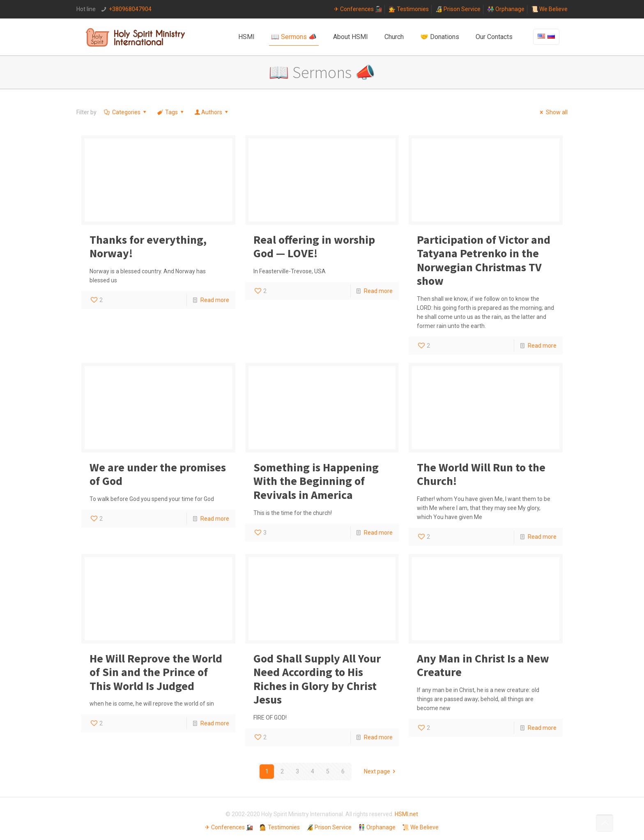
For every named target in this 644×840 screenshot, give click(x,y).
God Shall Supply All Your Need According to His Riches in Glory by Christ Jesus (317, 679)
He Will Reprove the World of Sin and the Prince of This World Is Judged (156, 672)
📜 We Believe (549, 9)
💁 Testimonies (409, 9)
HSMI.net (406, 814)
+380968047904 (130, 9)
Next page (381, 771)
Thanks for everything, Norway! (148, 247)
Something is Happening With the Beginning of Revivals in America (316, 481)
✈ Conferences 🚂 (358, 9)
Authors (212, 112)
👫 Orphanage (506, 9)
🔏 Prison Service (458, 9)
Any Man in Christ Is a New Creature (483, 665)
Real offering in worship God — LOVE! (314, 247)
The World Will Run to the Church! (481, 474)
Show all (553, 112)
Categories (125, 112)
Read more (215, 300)
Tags (171, 112)
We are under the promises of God (158, 474)
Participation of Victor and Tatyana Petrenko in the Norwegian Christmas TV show (484, 260)
